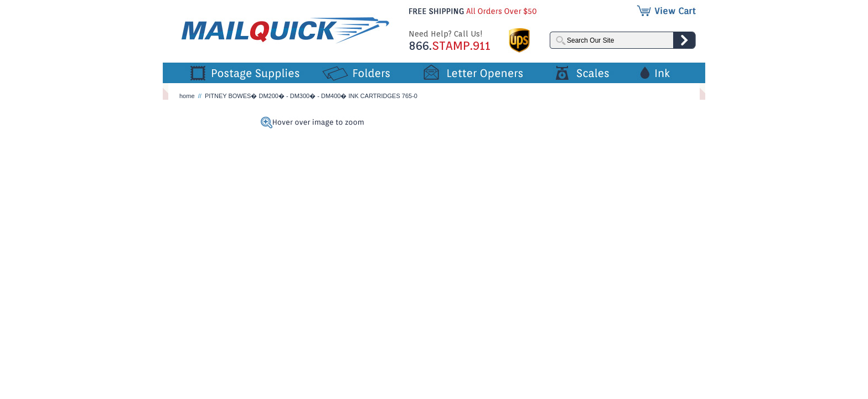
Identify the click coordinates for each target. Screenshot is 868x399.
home (187, 96)
